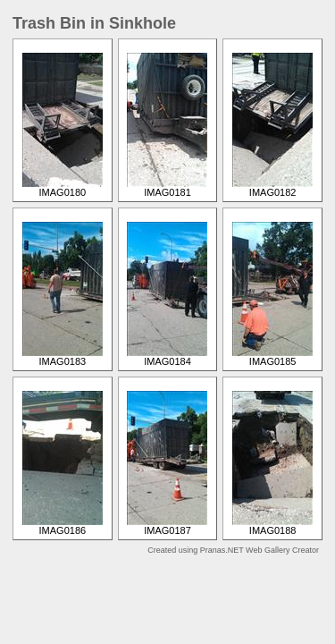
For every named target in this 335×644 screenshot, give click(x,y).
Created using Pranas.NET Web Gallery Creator (233, 550)
